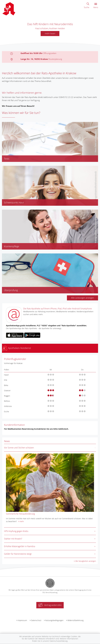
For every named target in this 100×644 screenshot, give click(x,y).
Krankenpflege (12, 246)
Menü (96, 6)
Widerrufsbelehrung (75, 620)
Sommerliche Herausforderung (20, 514)
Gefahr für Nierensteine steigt (18, 554)
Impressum (22, 620)
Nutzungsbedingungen (54, 620)
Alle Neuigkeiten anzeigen (86, 561)
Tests (7, 159)
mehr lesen (50, 33)
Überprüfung (11, 290)
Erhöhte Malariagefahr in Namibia (20, 546)
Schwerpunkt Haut (14, 202)
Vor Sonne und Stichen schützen (19, 448)
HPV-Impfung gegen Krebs (16, 531)
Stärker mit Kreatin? (13, 539)
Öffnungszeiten (50, 53)
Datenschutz (36, 620)
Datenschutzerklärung (59, 641)
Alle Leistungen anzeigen (82, 298)
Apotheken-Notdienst (16, 348)
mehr (22, 521)
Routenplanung (55, 59)
